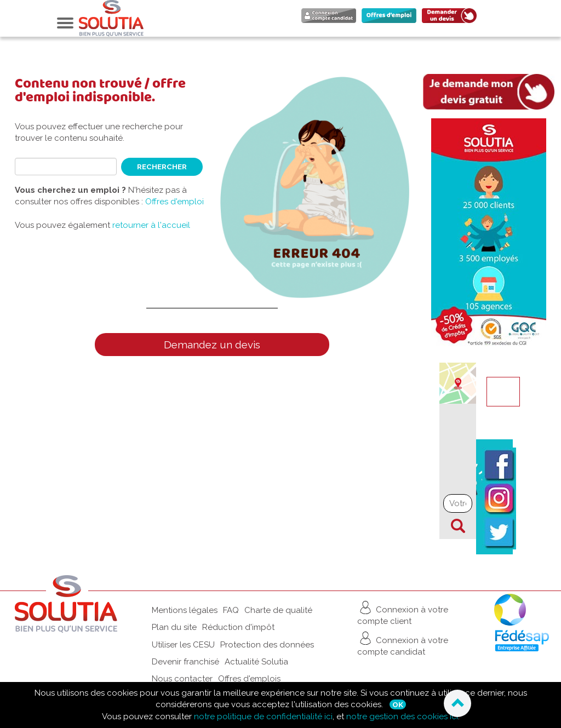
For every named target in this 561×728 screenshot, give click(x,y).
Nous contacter (182, 679)
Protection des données (267, 645)
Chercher (458, 526)
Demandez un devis (212, 345)
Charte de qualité (278, 610)
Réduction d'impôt (238, 627)
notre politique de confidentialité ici (263, 716)
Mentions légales (185, 610)
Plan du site (174, 627)
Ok (398, 704)
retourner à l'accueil (151, 225)
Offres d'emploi (174, 202)
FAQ (231, 610)
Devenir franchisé (185, 662)
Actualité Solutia (256, 662)
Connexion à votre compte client (403, 613)
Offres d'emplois (249, 679)
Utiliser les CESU (183, 645)
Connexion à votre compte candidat (403, 643)
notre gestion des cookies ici (402, 716)
